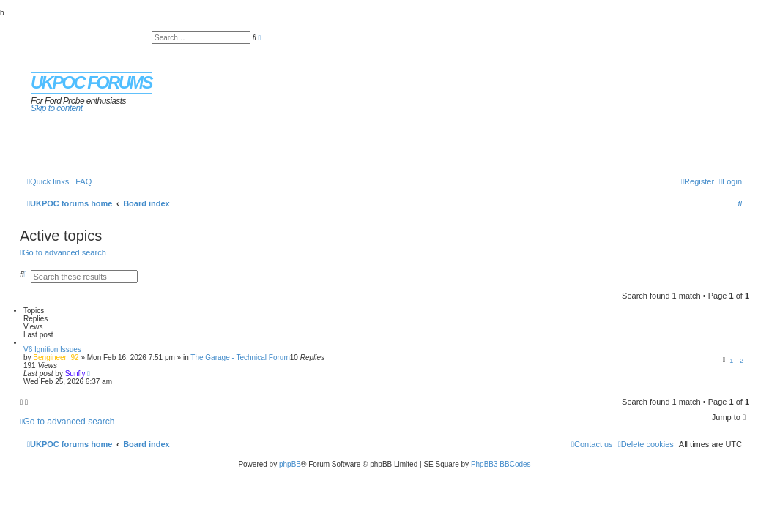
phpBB (290, 464)
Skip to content (56, 108)
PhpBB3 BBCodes (501, 464)
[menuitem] (82, 181)
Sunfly (75, 374)
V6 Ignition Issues (52, 349)
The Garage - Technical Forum (240, 357)
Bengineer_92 (56, 357)
